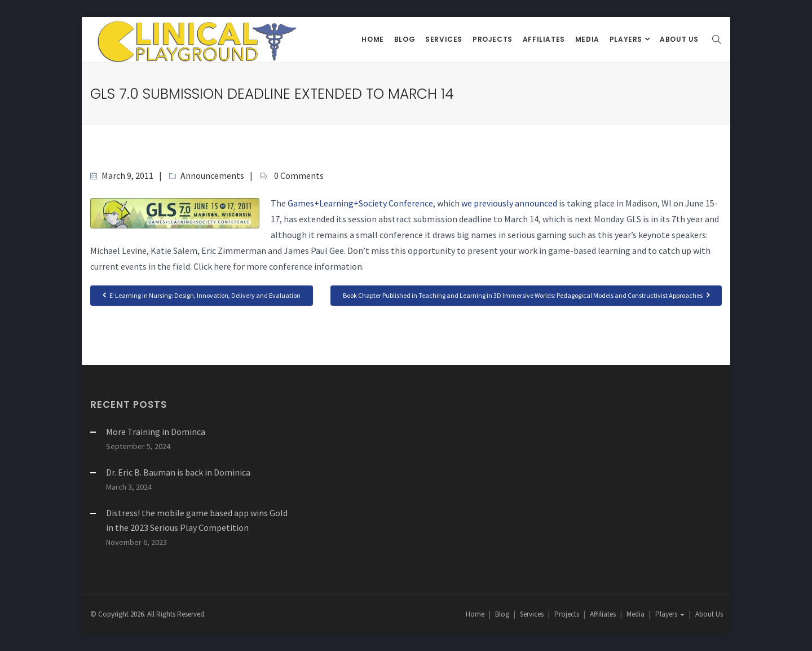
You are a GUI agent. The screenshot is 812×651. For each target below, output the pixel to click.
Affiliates (544, 39)
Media (587, 39)
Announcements (212, 175)
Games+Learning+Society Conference (360, 203)
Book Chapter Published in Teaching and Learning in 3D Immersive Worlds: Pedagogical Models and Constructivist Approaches (526, 295)
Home (372, 39)
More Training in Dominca (156, 432)
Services (444, 39)
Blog (405, 39)
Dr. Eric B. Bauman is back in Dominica (178, 472)
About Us (679, 39)
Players (627, 39)
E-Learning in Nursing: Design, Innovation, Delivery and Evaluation (202, 295)
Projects (493, 39)
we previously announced (509, 203)
